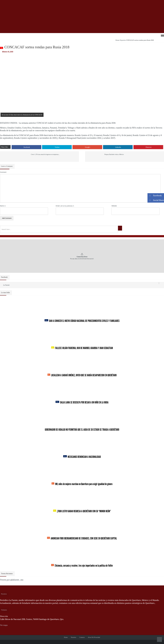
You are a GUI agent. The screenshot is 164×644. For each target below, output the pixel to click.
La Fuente (6, 285)
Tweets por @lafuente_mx (12, 580)
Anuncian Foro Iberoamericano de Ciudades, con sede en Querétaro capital (82, 538)
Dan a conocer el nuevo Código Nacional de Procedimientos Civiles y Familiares (82, 321)
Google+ (88, 147)
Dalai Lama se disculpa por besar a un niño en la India (82, 402)
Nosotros (73, 637)
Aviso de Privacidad (94, 637)
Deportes (123, 40)
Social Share (156, 200)
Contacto (82, 637)
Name (3, 206)
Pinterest (149, 147)
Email (65, 206)
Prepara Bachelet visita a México (114, 154)
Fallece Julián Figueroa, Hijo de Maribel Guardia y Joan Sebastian (82, 348)
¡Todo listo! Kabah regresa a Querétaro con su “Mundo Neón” (82, 511)
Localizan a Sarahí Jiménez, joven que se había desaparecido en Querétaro (82, 375)
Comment (3, 172)
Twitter (57, 147)
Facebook (27, 147)
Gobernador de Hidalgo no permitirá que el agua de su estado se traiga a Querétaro (82, 430)
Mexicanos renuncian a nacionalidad (82, 457)
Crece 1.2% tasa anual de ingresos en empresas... (45, 154)
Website (114, 206)
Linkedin (118, 147)
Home (117, 40)
